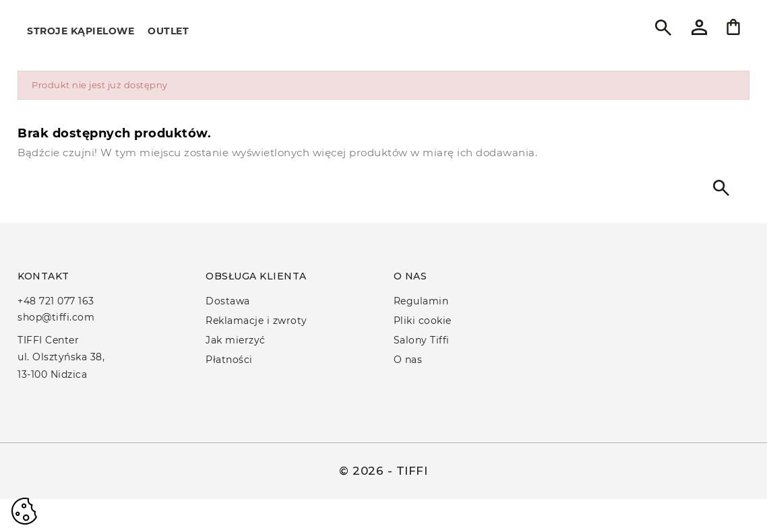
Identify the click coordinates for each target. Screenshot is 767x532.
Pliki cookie (423, 321)
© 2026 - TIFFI (383, 471)
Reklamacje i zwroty (256, 321)
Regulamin (421, 301)
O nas (408, 360)
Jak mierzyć (236, 340)
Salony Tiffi (422, 340)
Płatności (229, 360)
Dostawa (228, 301)
